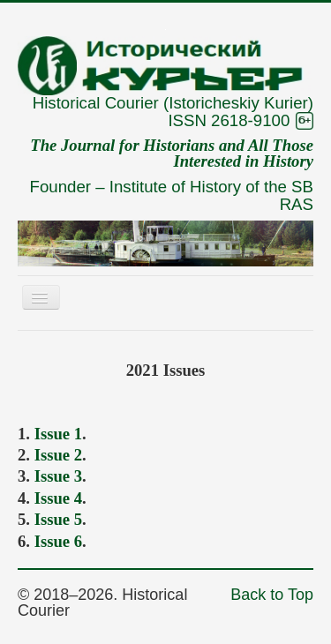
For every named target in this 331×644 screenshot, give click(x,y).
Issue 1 (58, 434)
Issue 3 (58, 476)
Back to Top (272, 595)
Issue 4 (58, 498)
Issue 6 (58, 541)
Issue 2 (58, 455)
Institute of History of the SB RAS (211, 195)
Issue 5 (58, 519)
